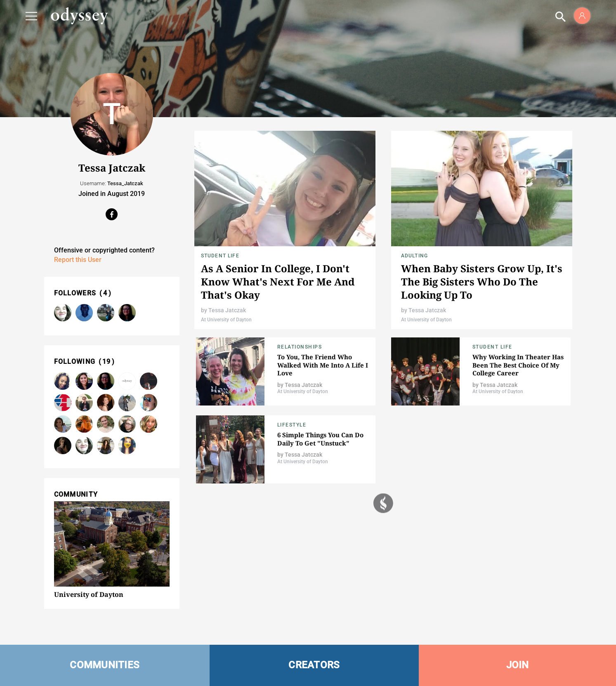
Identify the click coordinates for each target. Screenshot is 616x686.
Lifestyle (292, 425)
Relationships (300, 347)
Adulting (415, 256)
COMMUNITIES (105, 665)
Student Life (220, 256)
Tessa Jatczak (227, 310)
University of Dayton (89, 594)
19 (107, 362)
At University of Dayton (226, 320)
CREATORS (314, 665)
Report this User (78, 260)
